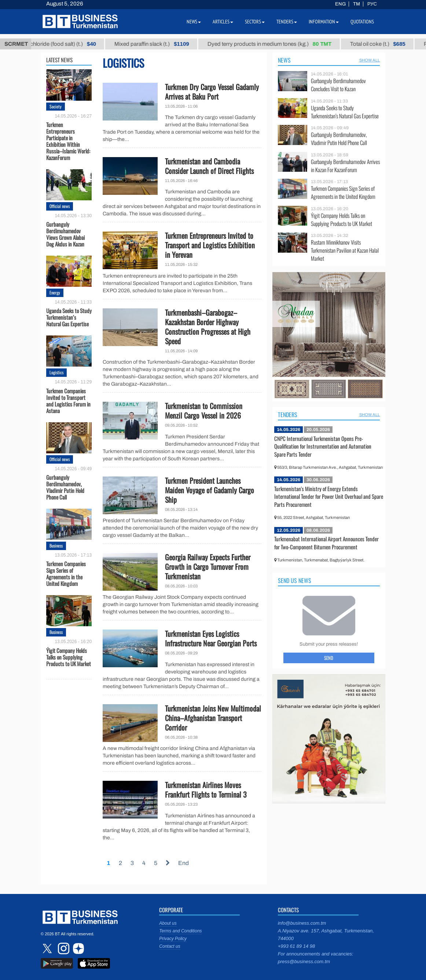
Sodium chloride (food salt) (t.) (60, 44)
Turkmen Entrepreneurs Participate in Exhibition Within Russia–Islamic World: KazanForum (68, 141)
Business (56, 545)
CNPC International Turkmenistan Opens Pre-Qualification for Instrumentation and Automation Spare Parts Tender (323, 446)
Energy (55, 292)
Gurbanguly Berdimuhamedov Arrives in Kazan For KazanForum (345, 166)
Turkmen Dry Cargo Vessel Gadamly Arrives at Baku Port (212, 92)
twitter (48, 949)
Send (329, 658)
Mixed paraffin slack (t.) (159, 44)
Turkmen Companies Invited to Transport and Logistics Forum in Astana (68, 400)
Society (56, 106)
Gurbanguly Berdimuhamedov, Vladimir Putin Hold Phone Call (65, 487)
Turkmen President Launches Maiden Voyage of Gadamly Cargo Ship (210, 490)
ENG (340, 4)
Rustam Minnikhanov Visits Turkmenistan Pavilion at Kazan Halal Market (345, 250)
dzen (77, 949)
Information (324, 22)
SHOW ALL (370, 60)
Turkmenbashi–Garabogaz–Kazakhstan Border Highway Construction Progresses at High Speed (208, 327)
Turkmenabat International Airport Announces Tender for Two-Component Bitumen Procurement (326, 543)
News (284, 60)
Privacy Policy (173, 939)
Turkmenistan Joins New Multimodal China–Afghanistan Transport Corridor (213, 718)
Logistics (56, 372)
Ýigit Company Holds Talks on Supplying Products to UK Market (69, 657)
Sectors (255, 22)
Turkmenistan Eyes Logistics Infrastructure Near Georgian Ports (211, 638)
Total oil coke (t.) (385, 44)
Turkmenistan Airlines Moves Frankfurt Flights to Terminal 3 (206, 790)
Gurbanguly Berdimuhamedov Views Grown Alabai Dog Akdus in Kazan (65, 234)
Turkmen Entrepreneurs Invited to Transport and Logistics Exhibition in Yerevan (210, 245)
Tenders (288, 415)
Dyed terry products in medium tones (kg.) (277, 44)
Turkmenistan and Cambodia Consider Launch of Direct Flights (209, 166)
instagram (63, 949)
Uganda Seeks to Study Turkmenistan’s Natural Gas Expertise (69, 317)
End (183, 863)
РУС (372, 4)
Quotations (362, 22)
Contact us (170, 946)
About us (168, 923)
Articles (223, 22)
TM (357, 4)
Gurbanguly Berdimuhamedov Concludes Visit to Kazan (338, 85)
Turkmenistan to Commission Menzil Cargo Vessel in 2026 (204, 411)
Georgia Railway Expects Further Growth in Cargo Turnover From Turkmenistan (208, 567)
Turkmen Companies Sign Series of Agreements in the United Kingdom (66, 573)
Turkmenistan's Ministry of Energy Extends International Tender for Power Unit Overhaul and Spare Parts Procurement (329, 496)
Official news (60, 206)
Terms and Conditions (180, 931)
